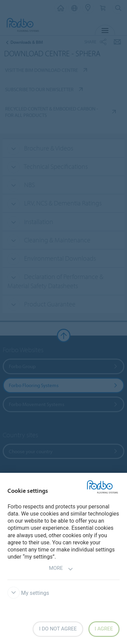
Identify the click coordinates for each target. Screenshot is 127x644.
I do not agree (58, 629)
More (61, 569)
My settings (28, 593)
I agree (104, 629)
